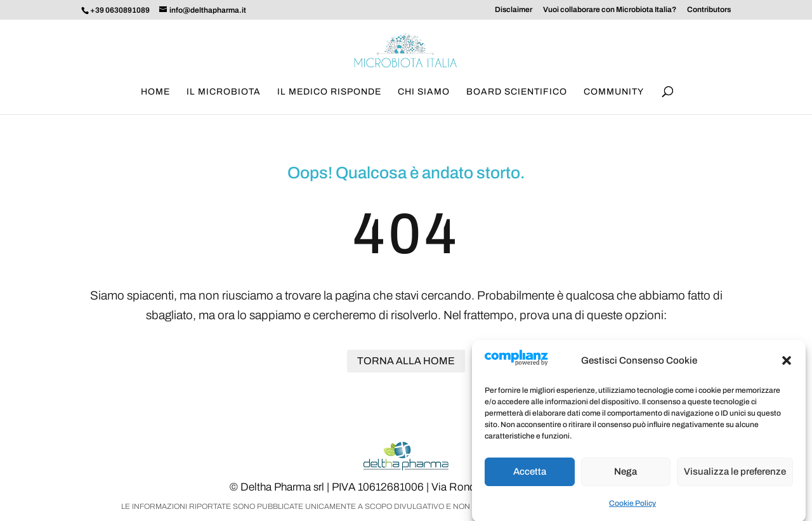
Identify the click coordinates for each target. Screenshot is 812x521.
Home (155, 92)
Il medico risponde (329, 92)
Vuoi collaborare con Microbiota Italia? (610, 10)
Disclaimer (514, 10)
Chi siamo (424, 92)
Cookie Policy (632, 510)
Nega (625, 478)
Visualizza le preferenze (735, 478)
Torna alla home (406, 361)
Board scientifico (517, 92)
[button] (787, 367)
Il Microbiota (224, 92)
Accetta (530, 478)
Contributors (709, 10)
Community (614, 92)
